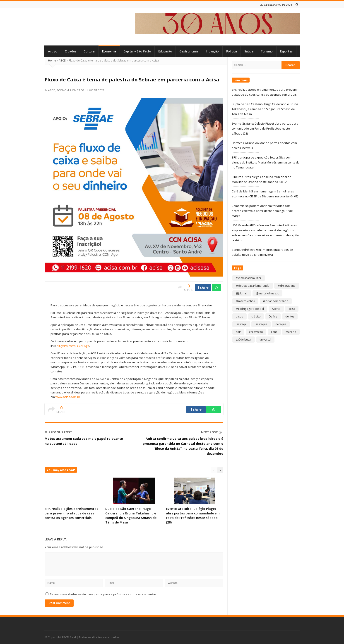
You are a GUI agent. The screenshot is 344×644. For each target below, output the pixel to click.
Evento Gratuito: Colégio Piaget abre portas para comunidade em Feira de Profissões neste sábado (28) (193, 515)
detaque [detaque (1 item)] (281, 324)
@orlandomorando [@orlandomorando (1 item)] (276, 301)
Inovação (212, 51)
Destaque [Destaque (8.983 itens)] (261, 324)
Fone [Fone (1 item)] (274, 332)
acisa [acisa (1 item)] (292, 309)
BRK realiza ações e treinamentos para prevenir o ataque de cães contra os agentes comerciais (71, 513)
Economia (109, 51)
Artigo (53, 51)
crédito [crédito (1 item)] (256, 316)
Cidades (71, 51)
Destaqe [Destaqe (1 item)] (241, 324)
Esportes (286, 51)
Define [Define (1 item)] (273, 316)
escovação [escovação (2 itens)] (256, 332)
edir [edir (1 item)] (238, 332)
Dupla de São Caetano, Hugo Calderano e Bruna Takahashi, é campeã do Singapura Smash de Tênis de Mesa (131, 515)
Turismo (267, 51)
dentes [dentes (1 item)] (290, 316)
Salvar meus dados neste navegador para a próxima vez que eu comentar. (103, 594)
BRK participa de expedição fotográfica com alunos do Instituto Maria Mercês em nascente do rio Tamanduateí (266, 162)
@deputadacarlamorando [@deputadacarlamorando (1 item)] (253, 286)
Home (52, 60)
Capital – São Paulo (137, 51)
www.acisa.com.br (68, 397)
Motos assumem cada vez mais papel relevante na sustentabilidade (84, 441)
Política (232, 51)
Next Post (212, 432)
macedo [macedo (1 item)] (291, 332)
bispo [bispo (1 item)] (239, 316)
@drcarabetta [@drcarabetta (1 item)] (287, 286)
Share (203, 288)
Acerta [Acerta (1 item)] (276, 309)
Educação (165, 51)
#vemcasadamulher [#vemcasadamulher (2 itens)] (249, 278)
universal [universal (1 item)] (265, 340)
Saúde (249, 51)
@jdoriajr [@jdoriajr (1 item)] (242, 293)
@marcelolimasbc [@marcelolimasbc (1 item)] (267, 293)
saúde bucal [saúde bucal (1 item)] (244, 340)
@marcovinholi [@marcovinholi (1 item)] (245, 301)
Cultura (89, 51)
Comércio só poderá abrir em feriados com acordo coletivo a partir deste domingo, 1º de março (262, 211)
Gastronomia (189, 51)
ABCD (62, 60)
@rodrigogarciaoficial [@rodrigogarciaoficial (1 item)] (250, 309)
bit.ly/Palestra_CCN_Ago (73, 346)
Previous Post (58, 432)
